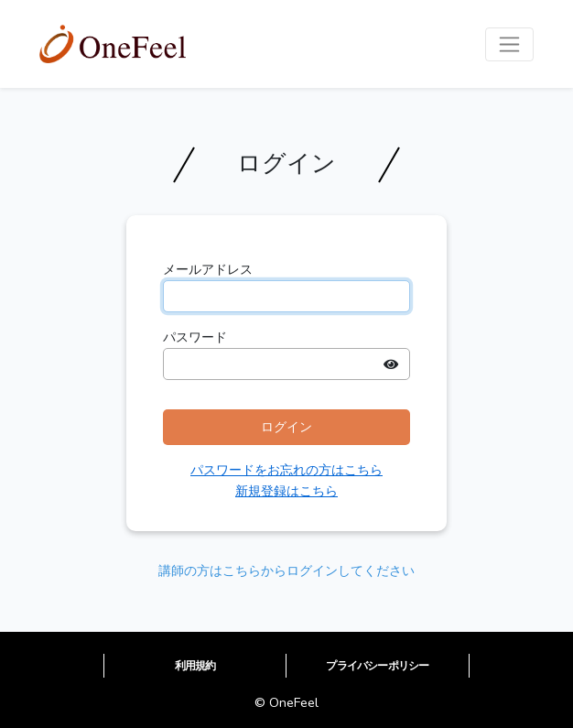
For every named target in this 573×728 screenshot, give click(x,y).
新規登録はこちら (286, 491)
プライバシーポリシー (377, 666)
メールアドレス (208, 269)
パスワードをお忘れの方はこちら (286, 470)
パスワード (195, 337)
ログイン (286, 427)
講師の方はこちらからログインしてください (286, 570)
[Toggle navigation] (509, 44)
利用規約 (195, 666)
